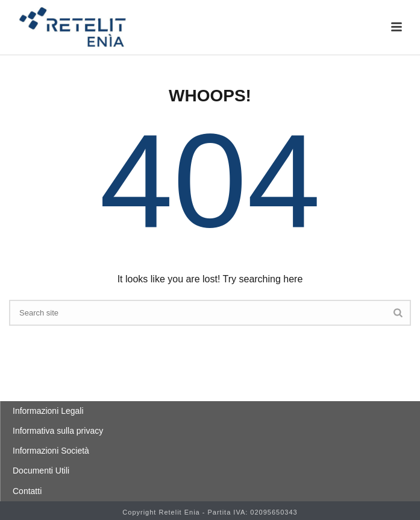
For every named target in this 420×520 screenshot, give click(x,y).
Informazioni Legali (48, 411)
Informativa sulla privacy (58, 431)
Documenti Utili (41, 471)
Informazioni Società (51, 451)
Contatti (27, 491)
